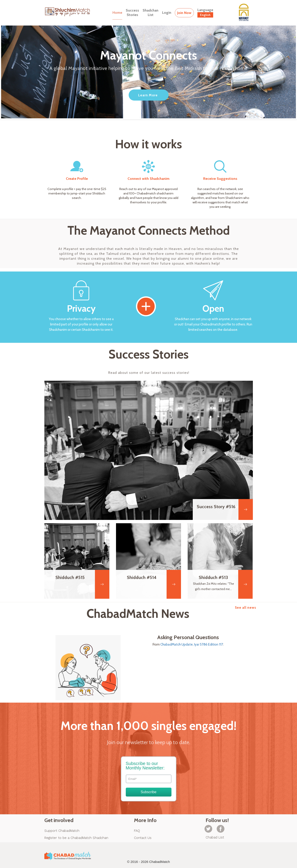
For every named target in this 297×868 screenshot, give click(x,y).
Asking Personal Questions (188, 637)
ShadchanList (150, 13)
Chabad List (215, 837)
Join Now (184, 13)
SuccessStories (132, 13)
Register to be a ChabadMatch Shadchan (76, 838)
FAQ (137, 831)
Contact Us (143, 838)
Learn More (148, 95)
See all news (246, 608)
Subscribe (148, 792)
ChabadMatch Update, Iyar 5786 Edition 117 (192, 644)
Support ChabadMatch (62, 831)
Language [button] (205, 13)
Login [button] (167, 13)
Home (117, 13)
